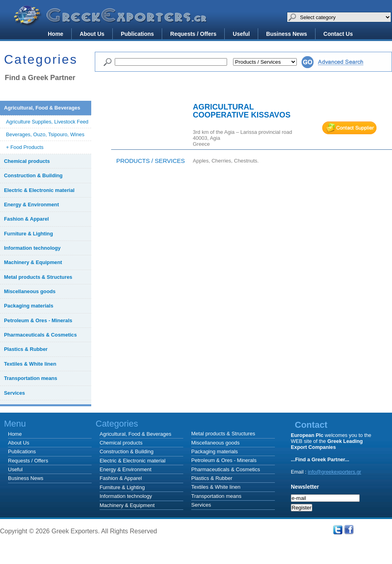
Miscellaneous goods (215, 443)
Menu (15, 424)
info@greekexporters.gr (335, 472)
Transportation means (216, 496)
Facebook (349, 530)
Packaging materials (215, 451)
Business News (287, 34)
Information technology (126, 496)
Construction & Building (126, 451)
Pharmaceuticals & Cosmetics (226, 469)
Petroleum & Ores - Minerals (224, 460)
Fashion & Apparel (121, 478)
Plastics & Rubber (212, 478)
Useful (241, 34)
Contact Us (338, 34)
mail (349, 128)
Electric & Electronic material (132, 461)
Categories (231, 424)
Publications (137, 34)
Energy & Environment (125, 469)
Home (56, 34)
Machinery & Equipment (127, 505)
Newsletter (305, 487)
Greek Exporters (112, 21)
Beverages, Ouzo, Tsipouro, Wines (45, 134)
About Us (92, 34)
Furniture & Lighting (122, 487)
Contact (311, 425)
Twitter (338, 530)
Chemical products (121, 443)
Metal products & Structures (223, 434)
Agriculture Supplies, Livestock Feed (47, 122)
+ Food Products (25, 147)
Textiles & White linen (216, 487)
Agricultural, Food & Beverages (135, 434)
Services (201, 505)
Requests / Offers (193, 34)
